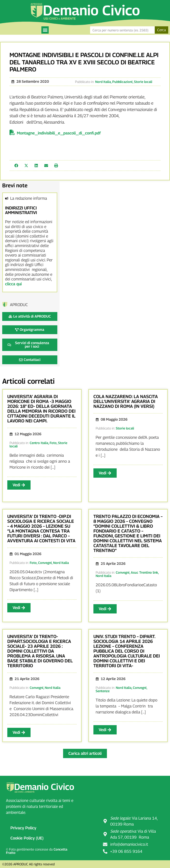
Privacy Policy (23, 828)
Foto (53, 443)
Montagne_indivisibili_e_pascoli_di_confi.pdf (59, 133)
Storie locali (143, 82)
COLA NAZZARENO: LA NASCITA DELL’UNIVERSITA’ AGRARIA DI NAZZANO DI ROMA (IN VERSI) (126, 401)
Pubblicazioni (122, 82)
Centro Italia (39, 443)
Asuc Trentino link (144, 572)
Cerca (161, 30)
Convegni (45, 563)
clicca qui (13, 284)
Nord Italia (103, 82)
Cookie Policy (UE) (27, 838)
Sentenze (103, 691)
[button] (45, 30)
